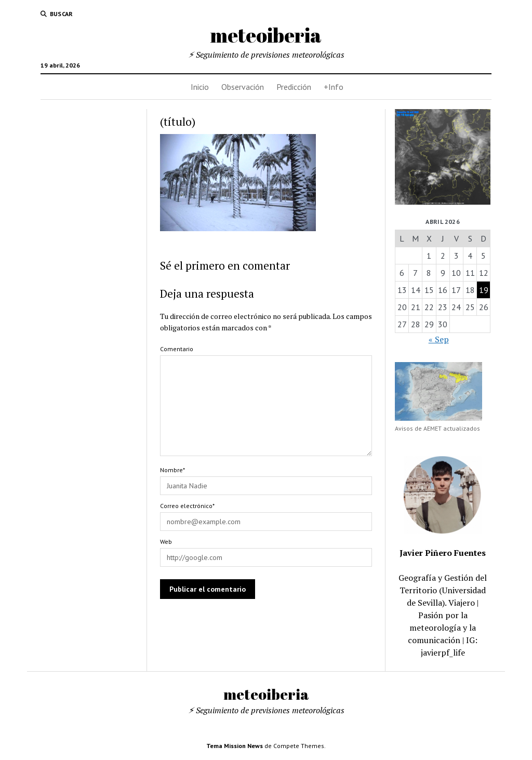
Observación (243, 87)
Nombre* (172, 470)
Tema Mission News (235, 746)
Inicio (200, 87)
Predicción (294, 87)
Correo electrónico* (187, 506)
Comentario (177, 349)
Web (166, 542)
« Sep (439, 339)
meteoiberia (266, 35)
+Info (334, 87)
